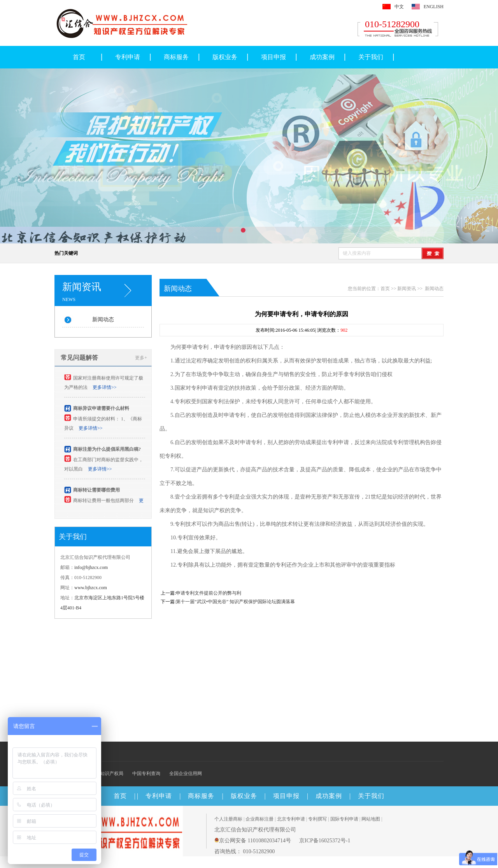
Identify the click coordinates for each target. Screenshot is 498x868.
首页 (79, 57)
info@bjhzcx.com (91, 567)
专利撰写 (317, 819)
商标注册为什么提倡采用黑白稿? (107, 451)
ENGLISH (434, 7)
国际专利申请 (344, 819)
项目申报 (274, 57)
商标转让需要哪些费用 (96, 492)
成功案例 (322, 57)
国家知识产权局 (107, 773)
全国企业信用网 (186, 773)
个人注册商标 (228, 819)
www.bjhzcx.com (91, 588)
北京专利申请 (291, 819)
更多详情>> (105, 390)
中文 (399, 7)
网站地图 (371, 819)
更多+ (141, 358)
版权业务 (225, 57)
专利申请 (128, 57)
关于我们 (371, 57)
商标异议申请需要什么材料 (101, 411)
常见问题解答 (79, 358)
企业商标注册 (260, 819)
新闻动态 (103, 319)
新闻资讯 (407, 289)
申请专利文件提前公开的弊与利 (209, 593)
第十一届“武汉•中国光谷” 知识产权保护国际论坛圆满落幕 (235, 602)
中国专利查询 (146, 773)
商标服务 (176, 57)
